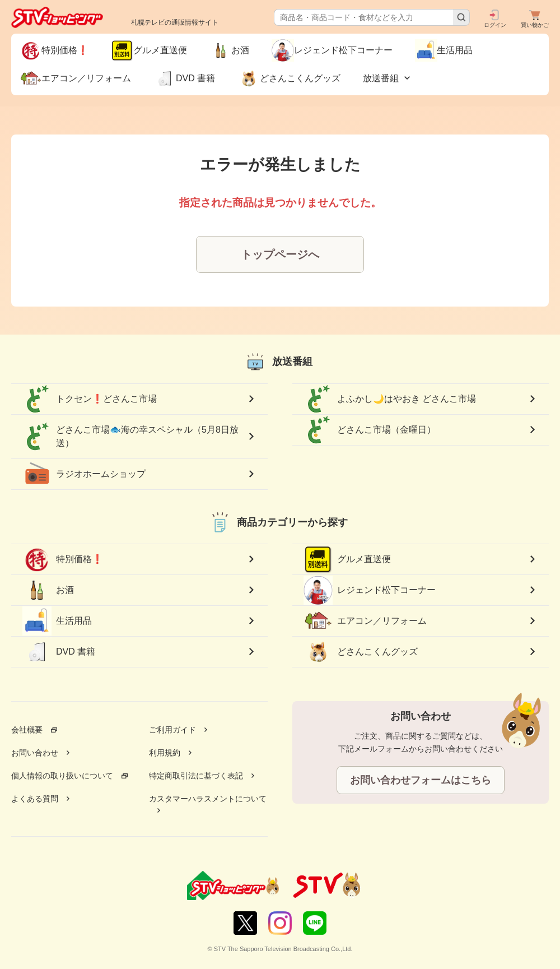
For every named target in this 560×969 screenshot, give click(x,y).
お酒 (48, 590)
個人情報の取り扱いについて (62, 776)
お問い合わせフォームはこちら (421, 780)
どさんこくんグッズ (361, 652)
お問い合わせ (35, 753)
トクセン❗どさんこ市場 (90, 399)
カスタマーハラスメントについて (208, 799)
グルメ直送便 (347, 559)
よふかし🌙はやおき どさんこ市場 (390, 399)
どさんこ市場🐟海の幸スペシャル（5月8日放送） (130, 437)
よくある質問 (35, 799)
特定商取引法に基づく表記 (196, 776)
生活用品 (57, 621)
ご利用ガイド (172, 730)
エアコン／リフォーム (365, 621)
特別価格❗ (63, 559)
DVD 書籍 (59, 652)
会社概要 (27, 730)
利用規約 (165, 753)
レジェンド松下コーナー (370, 590)
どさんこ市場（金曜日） (370, 430)
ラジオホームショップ (84, 474)
